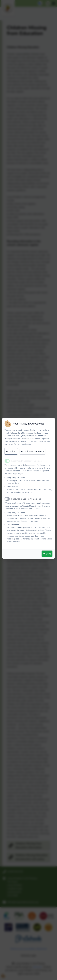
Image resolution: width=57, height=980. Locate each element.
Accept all (11, 451)
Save (47, 554)
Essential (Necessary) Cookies (27, 461)
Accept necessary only (32, 451)
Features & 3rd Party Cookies (26, 499)
